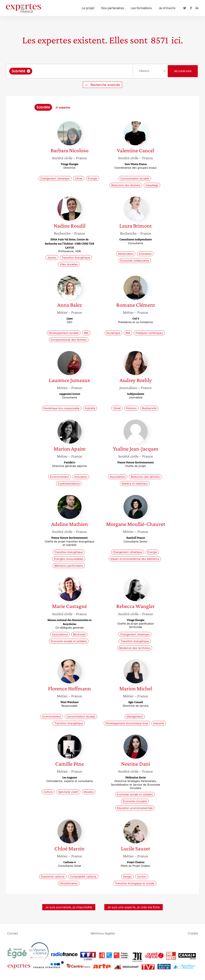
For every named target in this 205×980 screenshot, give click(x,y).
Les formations (141, 8)
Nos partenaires (113, 8)
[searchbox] (74, 71)
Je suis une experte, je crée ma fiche (134, 907)
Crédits (193, 933)
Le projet (88, 8)
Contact (13, 933)
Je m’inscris (167, 8)
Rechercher (183, 71)
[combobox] (70, 71)
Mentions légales (103, 933)
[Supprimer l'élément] (29, 71)
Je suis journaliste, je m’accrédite (69, 907)
